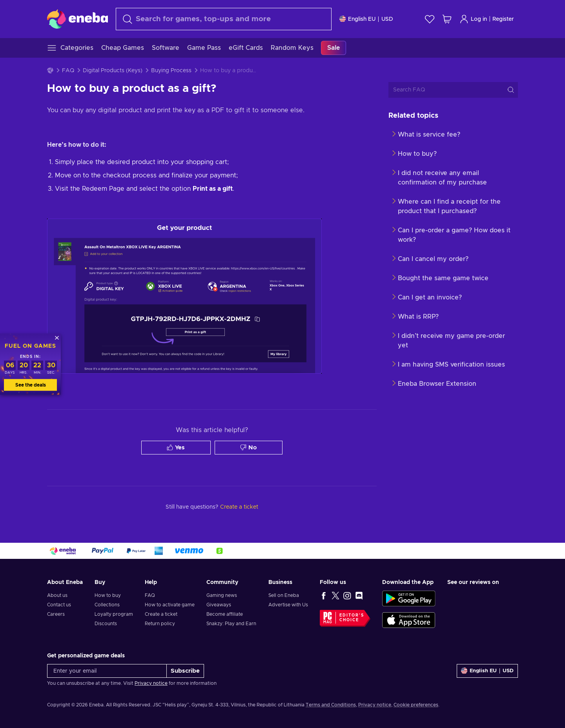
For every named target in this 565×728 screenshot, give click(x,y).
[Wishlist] (430, 19)
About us (57, 595)
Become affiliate (225, 614)
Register (503, 19)
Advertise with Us (288, 605)
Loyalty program (114, 614)
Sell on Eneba (284, 595)
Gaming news (222, 595)
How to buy (108, 595)
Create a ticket (161, 614)
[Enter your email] (107, 671)
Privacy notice (151, 683)
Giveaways (219, 605)
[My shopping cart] (447, 19)
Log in (473, 19)
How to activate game (170, 605)
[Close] (57, 338)
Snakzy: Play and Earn (231, 624)
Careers (56, 614)
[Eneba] (77, 19)
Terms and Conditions (331, 705)
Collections (107, 605)
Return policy (160, 624)
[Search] (224, 19)
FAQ (68, 71)
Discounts (106, 624)
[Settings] (366, 19)
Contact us (59, 605)
